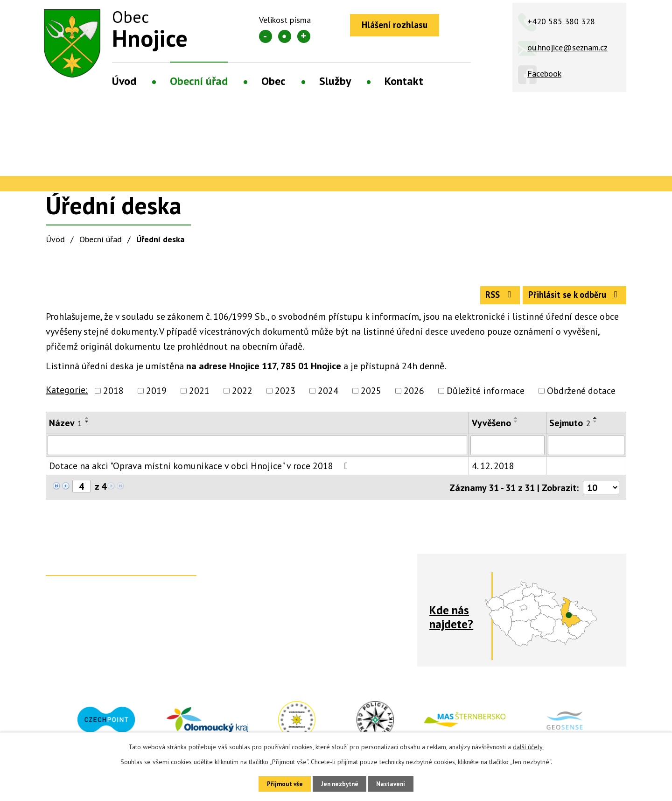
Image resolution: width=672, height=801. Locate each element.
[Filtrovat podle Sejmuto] (586, 450)
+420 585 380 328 (561, 21)
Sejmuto (570, 427)
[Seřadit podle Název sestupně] (87, 426)
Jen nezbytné (339, 783)
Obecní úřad (199, 81)
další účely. (528, 745)
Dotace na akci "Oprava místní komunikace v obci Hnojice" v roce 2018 (200, 470)
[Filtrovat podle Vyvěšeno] (507, 450)
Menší (266, 36)
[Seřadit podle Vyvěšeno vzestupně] (516, 422)
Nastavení (396, 783)
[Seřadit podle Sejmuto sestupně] (595, 426)
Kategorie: (67, 394)
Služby (335, 81)
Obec (273, 81)
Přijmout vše (279, 783)
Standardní (285, 36)
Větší (304, 36)
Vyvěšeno (491, 427)
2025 (371, 395)
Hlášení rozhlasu (398, 26)
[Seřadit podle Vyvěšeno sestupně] (516, 426)
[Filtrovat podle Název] (257, 450)
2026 (414, 395)
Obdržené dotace (581, 395)
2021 (199, 395)
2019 (156, 395)
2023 (285, 395)
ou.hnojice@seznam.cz (567, 47)
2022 (242, 395)
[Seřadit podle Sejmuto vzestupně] (595, 422)
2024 (328, 395)
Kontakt (404, 81)
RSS (489, 298)
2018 (113, 395)
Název (66, 427)
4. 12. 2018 (493, 470)
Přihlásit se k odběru (571, 298)
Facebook (544, 74)
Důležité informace (486, 395)
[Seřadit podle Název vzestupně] (87, 422)
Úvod (124, 81)
